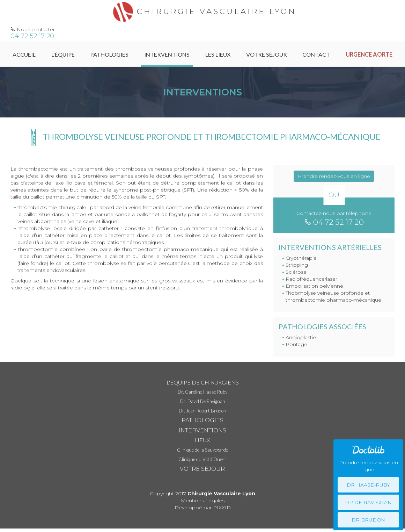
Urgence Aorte (369, 54)
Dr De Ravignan (368, 502)
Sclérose (296, 272)
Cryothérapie (301, 258)
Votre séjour (267, 54)
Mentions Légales (203, 501)
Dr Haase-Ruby (368, 485)
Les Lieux (218, 54)
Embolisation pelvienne (314, 286)
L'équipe (63, 54)
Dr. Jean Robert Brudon (202, 411)
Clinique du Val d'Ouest (202, 459)
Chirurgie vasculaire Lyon (203, 11)
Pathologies (109, 54)
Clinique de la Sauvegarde (202, 450)
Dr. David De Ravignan (203, 401)
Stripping (297, 265)
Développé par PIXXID (203, 508)
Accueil (24, 54)
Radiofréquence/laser (311, 279)
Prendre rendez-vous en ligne (334, 176)
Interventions (167, 54)
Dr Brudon (368, 520)
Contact (316, 54)
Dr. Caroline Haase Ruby (202, 392)
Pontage (296, 344)
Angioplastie (301, 337)
